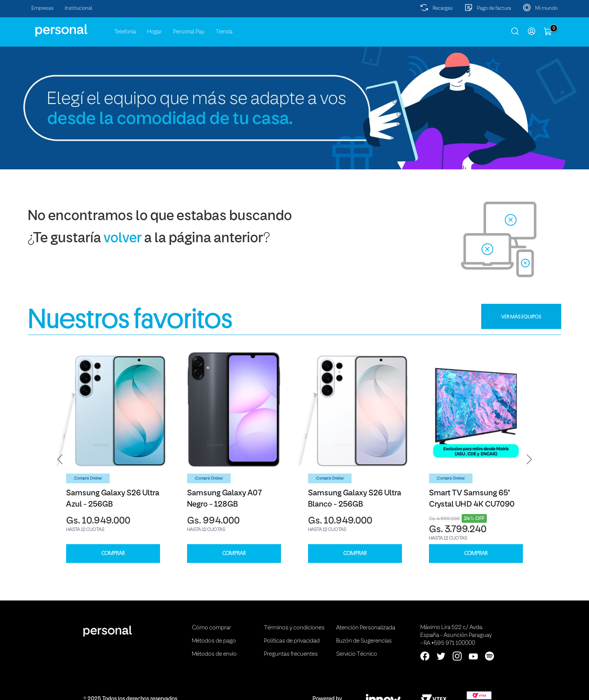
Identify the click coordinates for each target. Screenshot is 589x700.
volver (123, 239)
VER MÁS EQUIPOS (521, 317)
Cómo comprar (211, 628)
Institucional (79, 8)
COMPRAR (113, 553)
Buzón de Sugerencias (364, 641)
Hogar (155, 32)
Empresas (43, 8)
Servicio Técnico (357, 654)
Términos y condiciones (294, 628)
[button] (60, 459)
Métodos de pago (214, 641)
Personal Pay (189, 32)
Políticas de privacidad (292, 641)
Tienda (224, 32)
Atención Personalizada (366, 628)
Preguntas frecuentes (291, 654)
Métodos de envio (214, 654)
